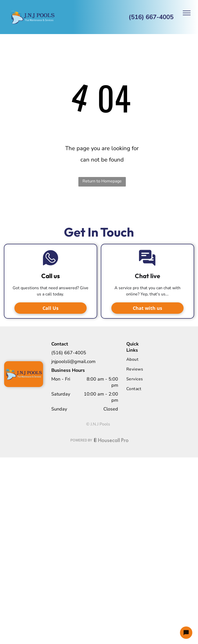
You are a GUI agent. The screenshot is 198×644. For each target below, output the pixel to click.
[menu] (187, 13)
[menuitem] (147, 359)
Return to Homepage (102, 181)
